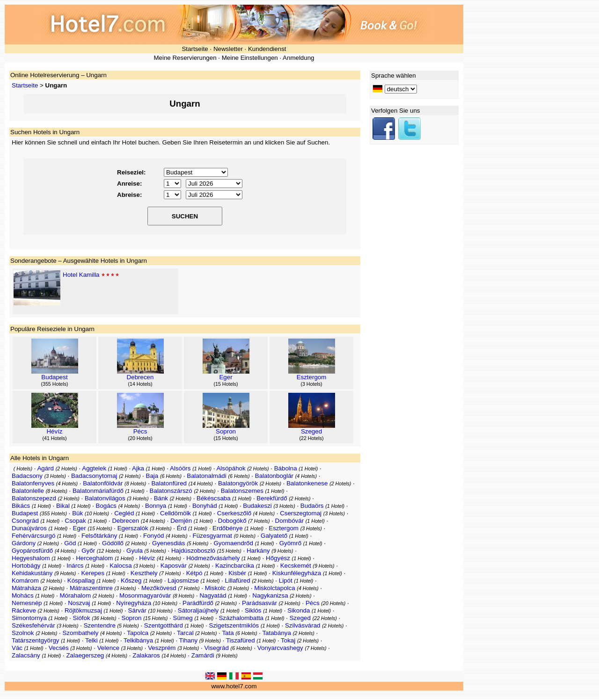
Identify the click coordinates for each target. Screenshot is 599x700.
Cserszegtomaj (301, 513)
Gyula (135, 551)
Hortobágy (26, 566)
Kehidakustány (32, 573)
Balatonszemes (242, 491)
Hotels (23, 469)
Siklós (253, 610)
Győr (88, 551)
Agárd (45, 468)
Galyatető (274, 536)
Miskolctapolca (274, 588)
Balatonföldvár (103, 483)
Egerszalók (133, 528)
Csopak (76, 521)
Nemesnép (27, 603)
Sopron (226, 431)
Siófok (82, 618)
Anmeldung (298, 58)
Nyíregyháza (134, 603)
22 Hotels (311, 438)
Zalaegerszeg (85, 655)
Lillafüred (238, 581)
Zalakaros (146, 655)
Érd (182, 528)
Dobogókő (232, 521)
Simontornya (29, 618)
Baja (152, 476)
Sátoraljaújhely (198, 610)
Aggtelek (94, 468)
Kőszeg (131, 581)
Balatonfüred (169, 483)
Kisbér (237, 573)
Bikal (63, 506)
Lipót (286, 581)
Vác (17, 648)
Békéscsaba (214, 498)
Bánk (161, 498)
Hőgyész (278, 558)
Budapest (54, 377)
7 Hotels (259, 521)
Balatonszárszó (171, 491)
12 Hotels (109, 551)
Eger (226, 377)
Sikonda (299, 610)
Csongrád (25, 521)
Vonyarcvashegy (280, 648)
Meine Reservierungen (185, 58)
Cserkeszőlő (234, 513)
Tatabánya (277, 633)
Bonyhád (205, 506)
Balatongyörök (238, 483)
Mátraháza (26, 588)
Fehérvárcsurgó (33, 536)
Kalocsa (121, 566)
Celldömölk (175, 513)
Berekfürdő (272, 498)
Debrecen (140, 377)
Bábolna (286, 468)
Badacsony (27, 476)
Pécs (140, 431)
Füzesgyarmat (212, 536)
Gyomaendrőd (233, 543)
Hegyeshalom (31, 558)
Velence (108, 648)
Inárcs (75, 566)
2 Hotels (66, 469)
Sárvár (137, 610)
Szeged (311, 431)
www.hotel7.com (234, 686)
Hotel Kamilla (81, 275)
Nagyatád (213, 595)
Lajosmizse (183, 581)
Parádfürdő (198, 603)
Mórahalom (75, 595)
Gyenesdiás (168, 543)
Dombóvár (289, 521)
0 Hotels (245, 536)
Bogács (106, 506)
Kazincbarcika (235, 566)
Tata (228, 633)
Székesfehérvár (33, 625)
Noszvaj (79, 603)
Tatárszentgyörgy (36, 640)
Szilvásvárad (303, 625)
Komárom (25, 581)
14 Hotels (140, 384)
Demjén (181, 521)
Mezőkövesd (159, 588)
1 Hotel (117, 469)
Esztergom (312, 377)
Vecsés (59, 648)
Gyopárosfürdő (32, 551)
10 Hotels (97, 513)
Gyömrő (290, 543)
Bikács (21, 506)
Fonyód (153, 536)
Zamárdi (203, 655)
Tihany (189, 640)
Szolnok (23, 633)
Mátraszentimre (91, 588)
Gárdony (24, 543)
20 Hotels (140, 438)
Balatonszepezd (34, 498)
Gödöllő (113, 543)
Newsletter (228, 49)
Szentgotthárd (164, 625)
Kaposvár (174, 566)
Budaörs (312, 506)
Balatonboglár (274, 476)
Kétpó (194, 573)
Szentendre (100, 625)
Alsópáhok (231, 468)
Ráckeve (24, 610)
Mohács (23, 595)
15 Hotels (226, 384)
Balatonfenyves (33, 483)
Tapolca (138, 633)
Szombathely (80, 633)
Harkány (258, 551)
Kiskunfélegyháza (297, 573)
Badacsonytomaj (94, 476)
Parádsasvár (259, 603)
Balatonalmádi (206, 476)
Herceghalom (94, 558)
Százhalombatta (241, 618)
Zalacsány (26, 655)
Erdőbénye (227, 528)
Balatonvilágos (105, 498)
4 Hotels (306, 476)
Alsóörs (180, 468)
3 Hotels (311, 384)
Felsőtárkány (99, 536)
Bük (77, 513)
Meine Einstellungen (250, 58)
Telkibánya (138, 640)
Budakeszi (257, 506)
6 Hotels (171, 476)
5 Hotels (198, 543)
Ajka (138, 468)
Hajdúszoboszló (193, 551)
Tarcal (185, 633)
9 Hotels (282, 551)
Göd (70, 543)
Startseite (195, 49)
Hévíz (54, 431)
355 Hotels (55, 384)
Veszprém (162, 648)
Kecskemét (296, 566)
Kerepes (93, 573)
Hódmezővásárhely (213, 558)
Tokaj (288, 640)
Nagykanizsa (270, 595)
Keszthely (144, 573)
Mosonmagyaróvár (145, 595)
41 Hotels (55, 438)
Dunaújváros (29, 528)
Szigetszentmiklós (234, 625)
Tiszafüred (241, 640)
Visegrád (216, 648)
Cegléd (124, 513)
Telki (91, 640)
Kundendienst (267, 49)
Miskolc (215, 588)
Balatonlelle (28, 491)
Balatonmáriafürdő (98, 491)
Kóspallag (81, 581)
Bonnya (156, 506)
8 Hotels (135, 484)
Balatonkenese (307, 483)
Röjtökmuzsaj (83, 610)
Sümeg (183, 618)
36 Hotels (104, 618)
